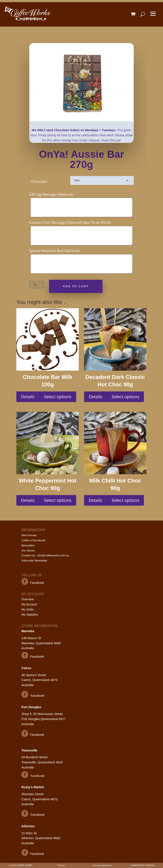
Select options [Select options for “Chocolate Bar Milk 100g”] (58, 397)
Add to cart (76, 286)
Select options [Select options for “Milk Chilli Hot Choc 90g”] (125, 500)
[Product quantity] (37, 285)
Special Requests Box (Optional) (54, 251)
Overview (28, 599)
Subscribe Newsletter (34, 561)
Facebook (37, 583)
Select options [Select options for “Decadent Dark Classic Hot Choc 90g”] (125, 397)
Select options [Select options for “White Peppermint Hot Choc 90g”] (58, 500)
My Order (28, 609)
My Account (29, 604)
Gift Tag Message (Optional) (51, 194)
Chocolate (39, 181)
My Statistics (30, 615)
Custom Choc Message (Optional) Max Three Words (70, 222)
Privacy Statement (102, 865)
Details (28, 397)
